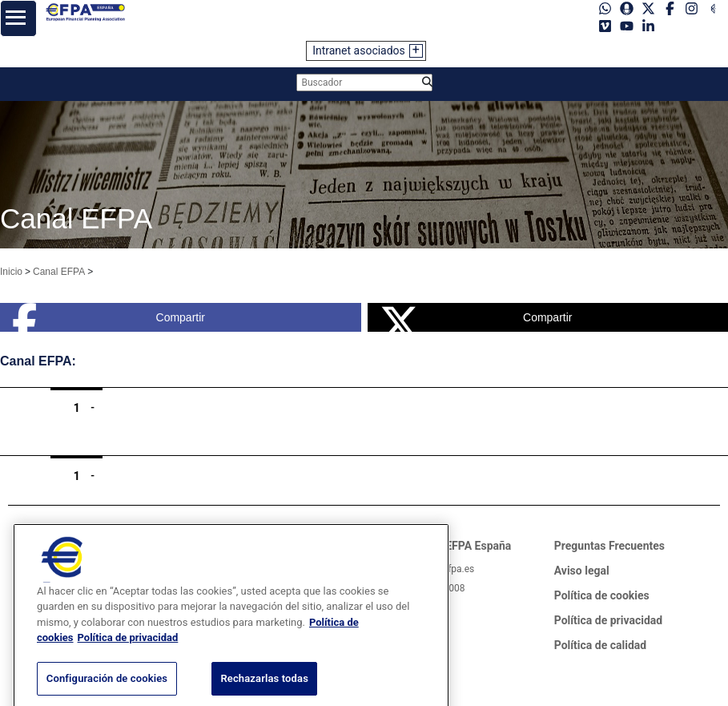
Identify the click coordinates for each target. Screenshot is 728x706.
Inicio (11, 272)
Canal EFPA (59, 272)
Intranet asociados (359, 50)
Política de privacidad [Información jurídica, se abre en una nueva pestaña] (128, 649)
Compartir (109, 317)
